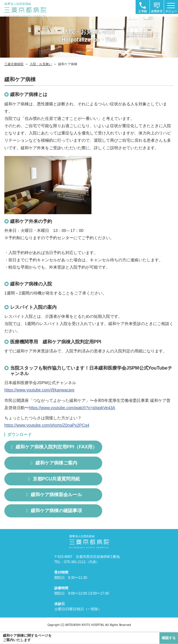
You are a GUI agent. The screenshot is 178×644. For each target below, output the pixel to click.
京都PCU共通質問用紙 (56, 479)
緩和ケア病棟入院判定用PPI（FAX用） (56, 447)
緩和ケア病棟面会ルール (56, 495)
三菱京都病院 (14, 64)
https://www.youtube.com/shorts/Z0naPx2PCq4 (47, 425)
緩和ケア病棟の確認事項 (56, 511)
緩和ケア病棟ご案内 (56, 463)
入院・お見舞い (41, 64)
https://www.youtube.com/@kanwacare (39, 390)
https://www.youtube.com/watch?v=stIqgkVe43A (72, 408)
